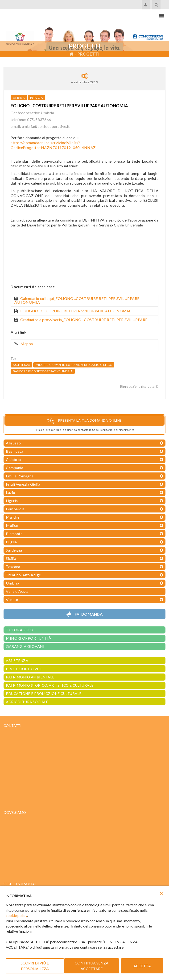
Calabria (13, 459)
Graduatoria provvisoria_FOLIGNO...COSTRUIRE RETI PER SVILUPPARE (84, 320)
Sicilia (11, 558)
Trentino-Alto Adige (23, 575)
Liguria (12, 501)
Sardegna (14, 550)
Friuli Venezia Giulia (23, 484)
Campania (14, 468)
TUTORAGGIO (19, 630)
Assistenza (21, 365)
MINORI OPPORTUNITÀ (29, 638)
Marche (13, 517)
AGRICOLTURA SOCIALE (27, 702)
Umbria (19, 98)
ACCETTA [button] (142, 966)
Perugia (37, 98)
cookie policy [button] (16, 915)
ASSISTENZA (17, 661)
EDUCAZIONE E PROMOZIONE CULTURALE (44, 694)
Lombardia (15, 509)
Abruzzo (13, 443)
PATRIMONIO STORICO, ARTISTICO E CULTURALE (50, 685)
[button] (161, 893)
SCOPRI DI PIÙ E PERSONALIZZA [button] (35, 966)
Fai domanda (89, 614)
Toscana (13, 567)
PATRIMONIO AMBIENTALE (30, 677)
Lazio (11, 492)
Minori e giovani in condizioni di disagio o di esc (74, 365)
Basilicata (14, 451)
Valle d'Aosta (17, 591)
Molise (12, 525)
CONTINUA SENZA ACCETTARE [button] (92, 966)
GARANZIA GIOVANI (25, 646)
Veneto (12, 599)
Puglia (11, 542)
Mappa (27, 344)
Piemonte (14, 534)
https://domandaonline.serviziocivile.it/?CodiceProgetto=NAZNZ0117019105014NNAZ (53, 145)
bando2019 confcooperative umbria (43, 371)
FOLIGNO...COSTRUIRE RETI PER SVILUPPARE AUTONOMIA (76, 311)
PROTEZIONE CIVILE (24, 669)
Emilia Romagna (20, 476)
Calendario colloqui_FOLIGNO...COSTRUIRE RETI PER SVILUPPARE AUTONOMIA (77, 300)
